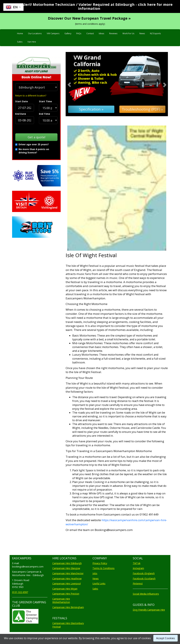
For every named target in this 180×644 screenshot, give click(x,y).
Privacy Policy (100, 563)
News (142, 33)
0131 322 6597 (20, 592)
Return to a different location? (31, 96)
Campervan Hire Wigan (65, 589)
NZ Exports (155, 33)
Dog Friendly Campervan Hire (149, 610)
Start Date (22, 101)
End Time (45, 114)
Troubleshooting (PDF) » (142, 109)
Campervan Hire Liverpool (67, 583)
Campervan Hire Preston (66, 594)
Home (20, 33)
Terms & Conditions (104, 568)
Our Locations (35, 33)
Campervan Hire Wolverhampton (61, 601)
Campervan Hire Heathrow (67, 579)
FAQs (79, 33)
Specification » (91, 109)
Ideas (102, 33)
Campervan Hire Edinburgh (67, 563)
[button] (73, 84)
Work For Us (128, 33)
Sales (20, 42)
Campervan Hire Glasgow (66, 568)
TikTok (137, 563)
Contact (90, 33)
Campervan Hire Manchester (68, 573)
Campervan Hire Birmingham (68, 607)
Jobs (95, 573)
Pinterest (138, 583)
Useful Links (99, 583)
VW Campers (53, 33)
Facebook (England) (144, 573)
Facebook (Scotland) (144, 579)
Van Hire (32, 42)
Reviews (113, 33)
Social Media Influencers (146, 594)
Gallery (68, 33)
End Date (21, 114)
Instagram (138, 568)
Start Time (45, 101)
